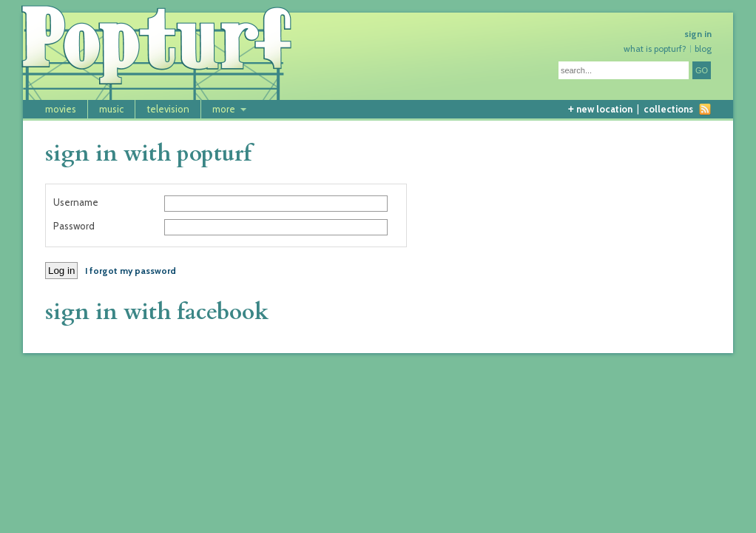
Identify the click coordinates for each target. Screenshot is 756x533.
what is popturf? (655, 49)
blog (703, 49)
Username (76, 202)
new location (600, 109)
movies (61, 109)
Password (74, 226)
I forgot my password (131, 271)
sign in (698, 34)
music (111, 109)
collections (668, 109)
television (168, 109)
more (224, 109)
